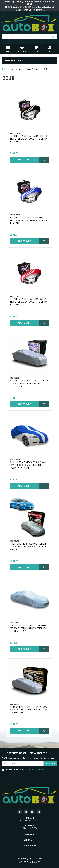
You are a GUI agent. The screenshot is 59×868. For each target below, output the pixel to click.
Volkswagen (17, 69)
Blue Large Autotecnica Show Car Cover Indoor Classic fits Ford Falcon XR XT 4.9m (28, 465)
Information (29, 845)
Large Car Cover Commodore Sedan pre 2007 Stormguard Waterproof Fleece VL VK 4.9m (28, 628)
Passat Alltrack (32, 69)
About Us (29, 840)
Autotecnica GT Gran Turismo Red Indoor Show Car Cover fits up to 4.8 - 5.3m (28, 302)
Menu (8, 49)
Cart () (36, 49)
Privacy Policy (46, 769)
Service (29, 835)
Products (22, 49)
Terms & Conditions (31, 769)
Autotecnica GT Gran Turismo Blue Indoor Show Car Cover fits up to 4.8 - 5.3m (28, 220)
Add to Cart (24, 160)
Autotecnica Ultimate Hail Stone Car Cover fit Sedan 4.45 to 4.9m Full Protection (29, 384)
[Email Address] (23, 763)
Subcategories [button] (14, 61)
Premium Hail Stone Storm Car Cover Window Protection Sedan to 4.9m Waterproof (29, 710)
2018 (45, 69)
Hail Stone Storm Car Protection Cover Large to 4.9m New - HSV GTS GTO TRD (28, 547)
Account (50, 49)
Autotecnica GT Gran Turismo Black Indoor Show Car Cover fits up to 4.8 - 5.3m (29, 139)
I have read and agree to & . (26, 770)
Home (5, 69)
